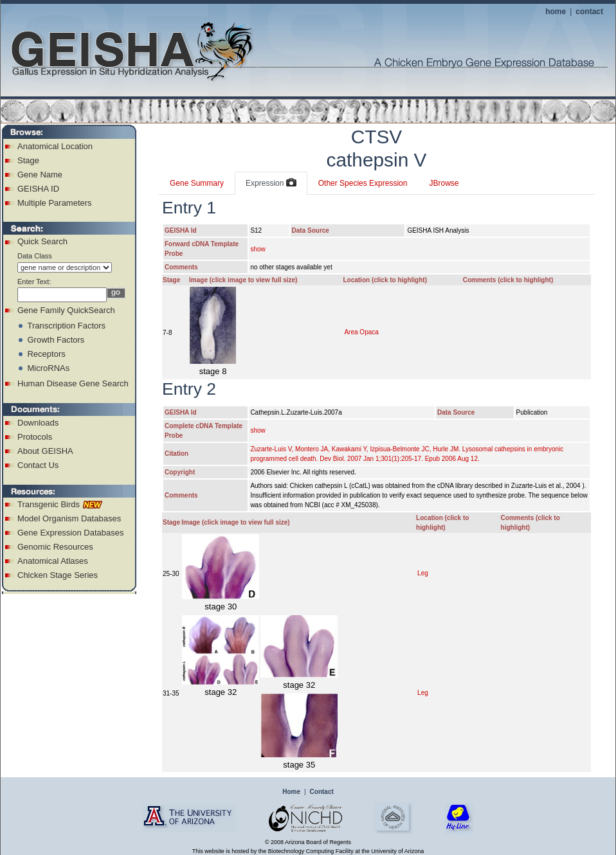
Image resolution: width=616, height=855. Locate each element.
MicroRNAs (48, 368)
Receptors (46, 354)
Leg (423, 573)
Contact (322, 792)
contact (589, 12)
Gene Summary (197, 183)
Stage (28, 160)
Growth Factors (56, 340)
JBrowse (444, 183)
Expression (271, 183)
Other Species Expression (363, 183)
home (556, 12)
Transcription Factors (66, 326)
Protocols (35, 437)
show (258, 249)
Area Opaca (361, 332)
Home (291, 792)
